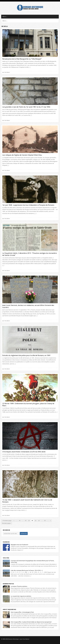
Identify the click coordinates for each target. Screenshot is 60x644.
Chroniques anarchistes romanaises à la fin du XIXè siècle (24, 452)
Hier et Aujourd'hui (9, 609)
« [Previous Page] (14, 521)
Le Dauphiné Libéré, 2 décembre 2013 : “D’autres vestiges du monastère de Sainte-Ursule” (30, 254)
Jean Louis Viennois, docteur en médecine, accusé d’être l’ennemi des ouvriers (28, 306)
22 (36, 521)
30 (45, 521)
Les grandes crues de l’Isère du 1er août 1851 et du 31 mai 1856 (26, 107)
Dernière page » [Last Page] (7, 523)
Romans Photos (8, 584)
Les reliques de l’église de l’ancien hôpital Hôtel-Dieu (22, 155)
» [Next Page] (51, 521)
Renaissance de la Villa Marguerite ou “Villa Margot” (22, 59)
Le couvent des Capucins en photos (21, 596)
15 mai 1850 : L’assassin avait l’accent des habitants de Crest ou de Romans (27, 501)
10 (20, 521)
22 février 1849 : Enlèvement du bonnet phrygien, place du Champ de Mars (28, 405)
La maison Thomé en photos (19, 586)
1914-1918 (6, 558)
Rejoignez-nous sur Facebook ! (20, 545)
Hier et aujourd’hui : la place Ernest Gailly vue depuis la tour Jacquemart (31, 622)
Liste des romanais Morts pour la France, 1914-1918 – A (27, 570)
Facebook (6, 542)
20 (29, 521)
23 (39, 521)
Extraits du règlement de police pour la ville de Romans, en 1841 (26, 355)
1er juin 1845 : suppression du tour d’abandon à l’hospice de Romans (28, 205)
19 (26, 521)
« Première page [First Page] (7, 521)
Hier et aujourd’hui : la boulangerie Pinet (22, 612)
